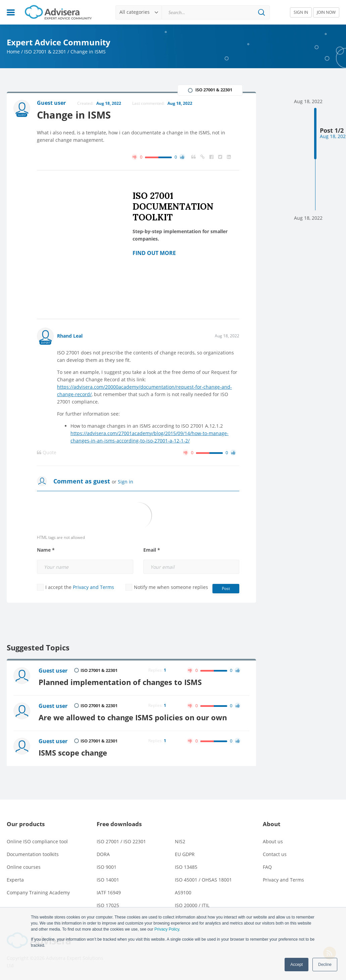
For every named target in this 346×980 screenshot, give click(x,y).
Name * (46, 550)
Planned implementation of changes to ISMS (120, 682)
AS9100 (183, 892)
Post (226, 588)
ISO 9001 (107, 867)
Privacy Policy (167, 929)
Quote (47, 453)
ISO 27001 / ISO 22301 (121, 841)
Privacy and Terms (93, 587)
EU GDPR (185, 854)
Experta (15, 880)
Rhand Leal (70, 336)
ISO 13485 (186, 867)
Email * (152, 550)
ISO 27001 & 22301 (45, 52)
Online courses (24, 867)
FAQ (267, 867)
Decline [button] (325, 965)
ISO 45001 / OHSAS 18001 (203, 880)
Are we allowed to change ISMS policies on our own (133, 717)
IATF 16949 (109, 892)
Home (13, 52)
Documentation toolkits (33, 854)
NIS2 (180, 841)
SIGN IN (301, 12)
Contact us (275, 854)
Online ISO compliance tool (37, 841)
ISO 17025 (108, 905)
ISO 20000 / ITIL (192, 905)
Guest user (53, 671)
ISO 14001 (108, 880)
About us (273, 841)
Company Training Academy (38, 892)
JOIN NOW (326, 12)
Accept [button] (296, 965)
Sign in (126, 482)
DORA (103, 854)
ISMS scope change (73, 753)
